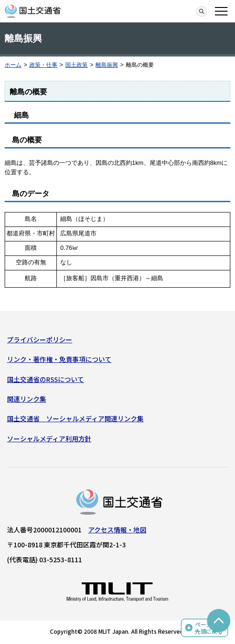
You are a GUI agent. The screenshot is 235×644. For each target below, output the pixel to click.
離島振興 (107, 65)
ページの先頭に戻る (209, 628)
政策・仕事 (43, 65)
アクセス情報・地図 (117, 530)
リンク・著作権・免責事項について (59, 359)
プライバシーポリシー (40, 340)
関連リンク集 (27, 399)
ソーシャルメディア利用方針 (49, 439)
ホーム (13, 65)
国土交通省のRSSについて (45, 379)
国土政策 (76, 65)
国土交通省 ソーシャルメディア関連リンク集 (75, 418)
